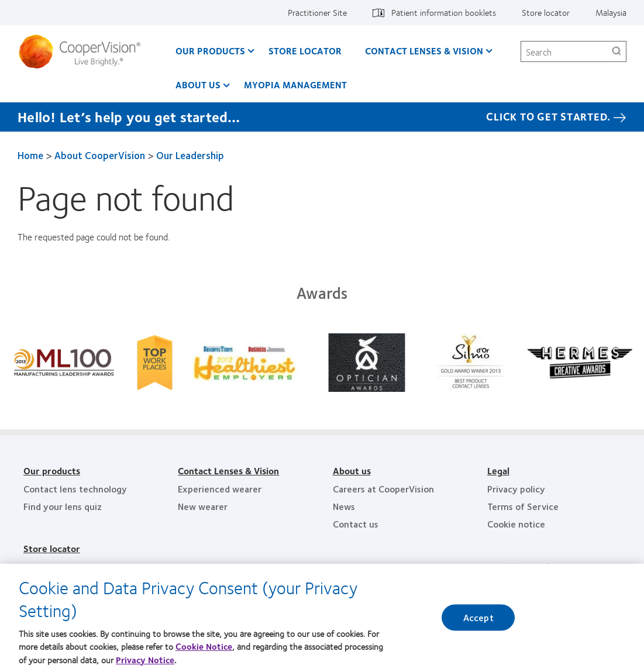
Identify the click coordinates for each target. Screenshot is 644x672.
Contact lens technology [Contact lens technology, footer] (75, 489)
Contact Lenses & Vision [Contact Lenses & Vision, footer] (228, 471)
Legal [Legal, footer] (498, 471)
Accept (478, 621)
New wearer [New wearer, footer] (203, 506)
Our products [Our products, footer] (52, 471)
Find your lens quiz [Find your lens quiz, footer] (63, 506)
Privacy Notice (145, 663)
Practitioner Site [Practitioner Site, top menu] (317, 12)
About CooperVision (100, 155)
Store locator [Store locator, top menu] (546, 12)
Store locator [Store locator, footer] (52, 548)
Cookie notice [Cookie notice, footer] (516, 524)
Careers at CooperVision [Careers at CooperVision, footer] (383, 489)
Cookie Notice (204, 650)
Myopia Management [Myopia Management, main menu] (295, 85)
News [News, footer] (344, 506)
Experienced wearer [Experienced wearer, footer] (220, 489)
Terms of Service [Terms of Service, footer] (523, 506)
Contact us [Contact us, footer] (356, 524)
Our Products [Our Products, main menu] (210, 51)
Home (30, 155)
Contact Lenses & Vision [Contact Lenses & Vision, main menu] (424, 51)
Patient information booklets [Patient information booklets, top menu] (444, 12)
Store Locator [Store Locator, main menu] (305, 51)
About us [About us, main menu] (198, 85)
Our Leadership (190, 155)
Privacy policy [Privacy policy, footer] (516, 489)
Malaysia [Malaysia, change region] (611, 12)
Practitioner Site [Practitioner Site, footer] (523, 566)
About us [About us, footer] (352, 471)
